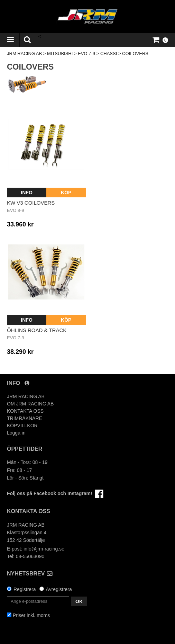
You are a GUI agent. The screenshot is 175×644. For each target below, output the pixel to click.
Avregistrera (59, 589)
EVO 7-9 (86, 53)
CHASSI (109, 53)
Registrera (25, 589)
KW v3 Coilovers (31, 203)
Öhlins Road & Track (37, 330)
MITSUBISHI (60, 53)
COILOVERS (135, 53)
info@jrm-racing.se (44, 549)
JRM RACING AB (24, 53)
